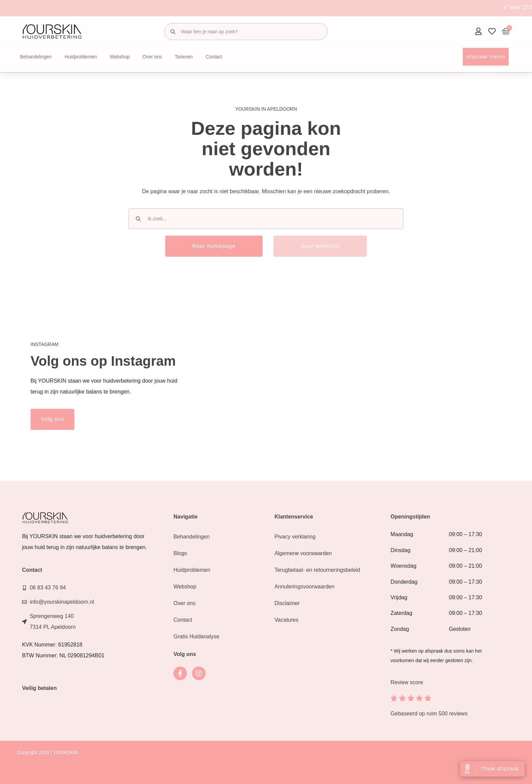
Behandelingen (36, 57)
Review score (407, 682)
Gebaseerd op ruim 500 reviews (429, 714)
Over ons (152, 57)
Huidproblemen (81, 57)
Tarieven (184, 57)
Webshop (120, 57)
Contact (214, 57)
